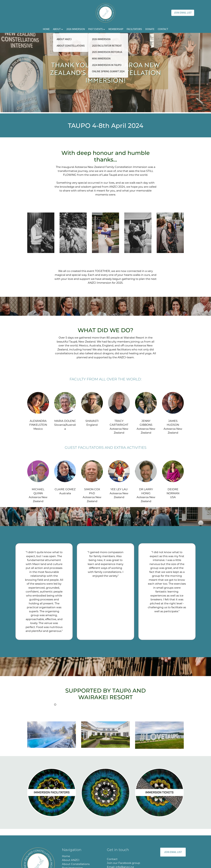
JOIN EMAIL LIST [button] (173, 852)
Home (66, 856)
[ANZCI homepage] (105, 13)
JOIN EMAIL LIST (183, 13)
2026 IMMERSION (76, 29)
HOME (46, 29)
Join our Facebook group (123, 863)
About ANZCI (71, 860)
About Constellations (76, 864)
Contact (112, 859)
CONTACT (163, 29)
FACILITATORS (134, 29)
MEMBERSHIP (116, 29)
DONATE (150, 29)
